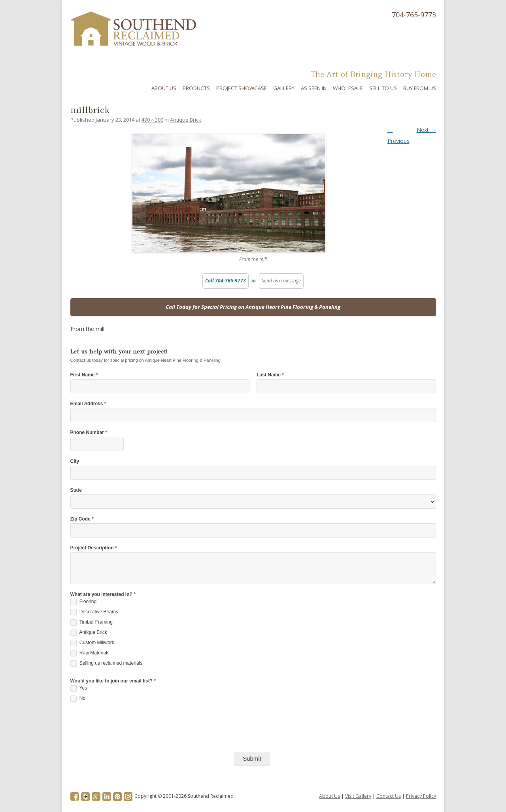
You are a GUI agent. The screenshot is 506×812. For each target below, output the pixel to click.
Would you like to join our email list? (113, 681)
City (75, 461)
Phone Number (89, 433)
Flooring (84, 602)
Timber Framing (92, 622)
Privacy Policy (421, 796)
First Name (84, 375)
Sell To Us (383, 88)
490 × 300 (152, 120)
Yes (79, 688)
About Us (164, 88)
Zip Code (82, 519)
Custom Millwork (92, 643)
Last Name (270, 375)
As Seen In (314, 88)
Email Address (88, 404)
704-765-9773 (414, 15)
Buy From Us (420, 88)
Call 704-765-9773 (226, 281)
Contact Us (389, 796)
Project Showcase (242, 88)
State (76, 490)
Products (196, 88)
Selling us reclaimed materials (107, 664)
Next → (426, 130)
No (78, 699)
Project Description (94, 548)
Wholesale (348, 88)
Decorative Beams (94, 612)
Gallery (284, 88)
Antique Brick (186, 120)
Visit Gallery (358, 796)
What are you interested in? (103, 595)
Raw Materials (90, 653)
